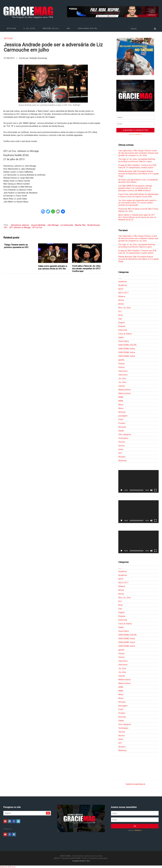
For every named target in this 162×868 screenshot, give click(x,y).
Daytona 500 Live (8, 867)
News (121, 405)
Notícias (12, 28)
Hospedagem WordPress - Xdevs (81, 861)
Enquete (122, 326)
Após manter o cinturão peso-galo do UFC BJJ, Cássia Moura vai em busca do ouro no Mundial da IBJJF (137, 217)
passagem (123, 416)
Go (48, 813)
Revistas (122, 427)
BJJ (120, 311)
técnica (121, 446)
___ (120, 278)
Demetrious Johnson (20, 225)
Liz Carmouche (67, 225)
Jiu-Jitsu (122, 378)
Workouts (122, 461)
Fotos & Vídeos (125, 334)
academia (122, 282)
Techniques (123, 438)
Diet (120, 319)
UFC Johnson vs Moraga (20, 227)
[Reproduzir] (122, 490)
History (121, 364)
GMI (69, 28)
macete (122, 386)
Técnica (122, 442)
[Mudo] (151, 490)
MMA (121, 397)
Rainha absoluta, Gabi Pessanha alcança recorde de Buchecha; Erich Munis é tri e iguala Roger (138, 174)
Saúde (121, 431)
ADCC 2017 (123, 293)
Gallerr (121, 337)
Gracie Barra (124, 341)
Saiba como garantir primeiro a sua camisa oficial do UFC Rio (53, 267)
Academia (123, 285)
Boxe (121, 315)
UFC (6, 227)
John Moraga (53, 225)
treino (121, 449)
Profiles (122, 423)
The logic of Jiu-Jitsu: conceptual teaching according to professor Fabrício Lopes (137, 160)
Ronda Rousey (94, 225)
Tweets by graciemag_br (135, 784)
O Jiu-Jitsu (29, 28)
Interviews (123, 371)
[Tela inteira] (155, 490)
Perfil (121, 420)
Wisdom (122, 457)
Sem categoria (125, 434)
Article (121, 300)
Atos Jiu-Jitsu (124, 308)
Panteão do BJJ (51, 28)
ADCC (121, 289)
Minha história (124, 390)
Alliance (122, 296)
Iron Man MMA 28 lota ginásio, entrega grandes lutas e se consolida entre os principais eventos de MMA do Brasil (135, 188)
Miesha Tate (80, 225)
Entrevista (123, 330)
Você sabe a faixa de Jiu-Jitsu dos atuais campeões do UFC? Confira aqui (86, 269)
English (121, 323)
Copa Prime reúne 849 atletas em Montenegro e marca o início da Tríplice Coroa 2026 (138, 195)
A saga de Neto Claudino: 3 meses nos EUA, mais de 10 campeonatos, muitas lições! (137, 166)
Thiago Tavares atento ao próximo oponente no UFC (16, 246)
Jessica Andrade (38, 225)
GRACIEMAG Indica (127, 349)
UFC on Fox (37, 227)
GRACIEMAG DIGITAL (88, 28)
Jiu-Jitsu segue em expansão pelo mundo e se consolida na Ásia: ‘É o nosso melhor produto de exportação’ (137, 203)
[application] (138, 481)
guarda (121, 360)
